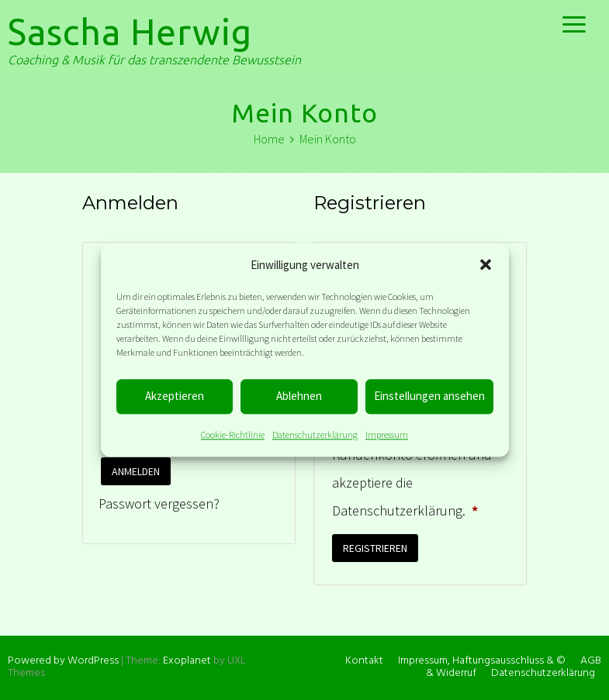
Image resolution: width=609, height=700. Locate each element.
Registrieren (375, 548)
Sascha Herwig (130, 32)
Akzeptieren (175, 396)
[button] (486, 264)
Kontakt (364, 661)
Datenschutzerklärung (315, 434)
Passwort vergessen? (159, 503)
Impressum (387, 434)
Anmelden (136, 471)
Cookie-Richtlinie (233, 434)
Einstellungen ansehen (429, 396)
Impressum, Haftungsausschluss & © (482, 661)
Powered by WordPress (63, 661)
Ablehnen (299, 396)
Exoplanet (187, 661)
